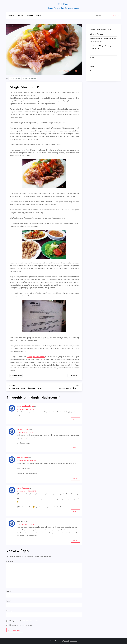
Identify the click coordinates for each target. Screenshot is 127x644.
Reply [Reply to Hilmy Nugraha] (76, 478)
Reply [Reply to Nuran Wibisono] (76, 512)
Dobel (92, 66)
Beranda (11, 16)
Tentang (20, 16)
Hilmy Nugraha (22, 458)
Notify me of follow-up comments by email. (24, 621)
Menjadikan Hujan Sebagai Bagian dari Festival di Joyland (103, 40)
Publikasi (30, 16)
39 (91, 53)
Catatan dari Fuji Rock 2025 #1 (101, 30)
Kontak (39, 16)
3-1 (91, 75)
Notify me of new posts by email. (21, 625)
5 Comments (73, 375)
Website (9, 611)
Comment (10, 562)
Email (9, 601)
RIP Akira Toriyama (96, 34)
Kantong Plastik (23, 430)
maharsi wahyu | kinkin (25, 406)
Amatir (92, 62)
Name (9, 591)
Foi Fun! (63, 5)
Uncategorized (17, 375)
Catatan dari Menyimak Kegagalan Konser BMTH (102, 47)
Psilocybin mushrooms (36, 357)
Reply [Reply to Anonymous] (76, 540)
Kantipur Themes (71, 641)
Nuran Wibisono (15, 79)
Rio (91, 71)
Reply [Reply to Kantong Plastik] (76, 448)
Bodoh (92, 58)
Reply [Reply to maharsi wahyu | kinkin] (76, 419)
